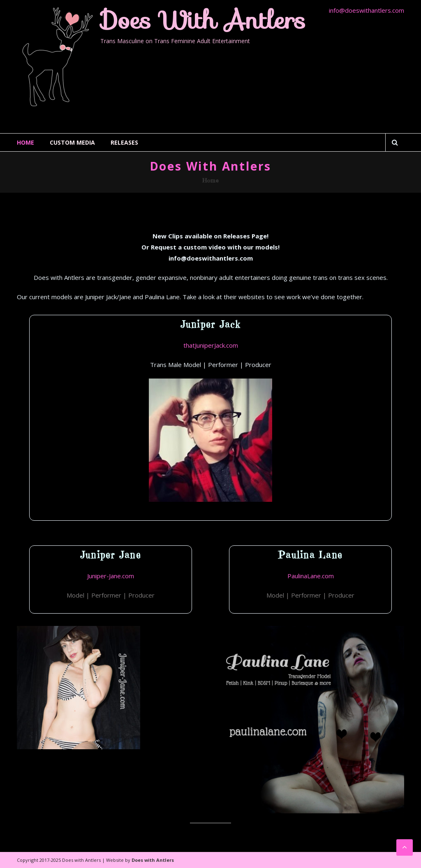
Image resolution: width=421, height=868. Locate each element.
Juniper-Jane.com (111, 576)
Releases (124, 142)
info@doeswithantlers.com (367, 10)
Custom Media (72, 142)
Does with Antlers (203, 20)
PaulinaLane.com (311, 576)
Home (25, 142)
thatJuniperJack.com (211, 345)
